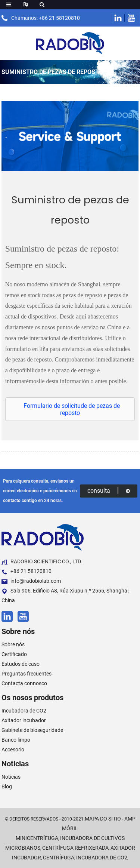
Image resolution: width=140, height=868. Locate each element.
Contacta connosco (24, 683)
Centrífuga (59, 858)
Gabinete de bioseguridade (32, 730)
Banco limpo (16, 740)
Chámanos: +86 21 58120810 (46, 18)
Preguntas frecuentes (27, 674)
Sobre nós (13, 644)
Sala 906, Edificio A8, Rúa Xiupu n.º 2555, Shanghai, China (66, 595)
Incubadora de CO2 (24, 711)
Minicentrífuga (37, 838)
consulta (109, 491)
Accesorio (13, 750)
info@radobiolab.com (31, 581)
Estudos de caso (21, 664)
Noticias (11, 777)
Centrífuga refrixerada (75, 848)
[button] (70, 409)
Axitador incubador (24, 720)
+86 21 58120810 (27, 571)
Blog (7, 787)
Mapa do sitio (103, 819)
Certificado (14, 654)
